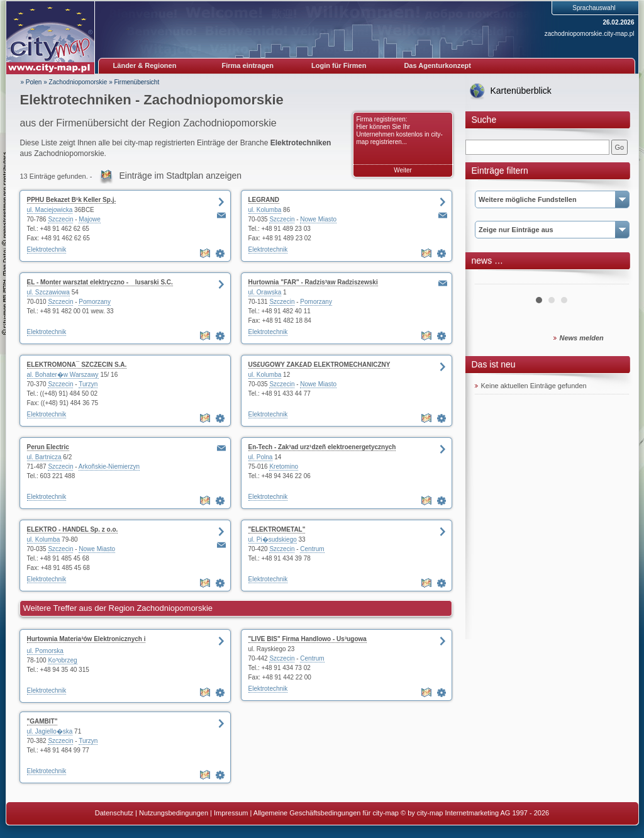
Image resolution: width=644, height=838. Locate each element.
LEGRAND (264, 200)
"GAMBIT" (42, 721)
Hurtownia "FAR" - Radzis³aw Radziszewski (313, 282)
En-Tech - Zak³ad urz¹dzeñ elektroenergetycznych (322, 447)
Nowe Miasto (318, 219)
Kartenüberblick (521, 91)
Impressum (231, 813)
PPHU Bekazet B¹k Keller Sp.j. (72, 200)
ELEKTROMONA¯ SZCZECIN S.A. (77, 365)
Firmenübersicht (137, 82)
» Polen (31, 82)
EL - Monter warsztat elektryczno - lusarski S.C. (100, 282)
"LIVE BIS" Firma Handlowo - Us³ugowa (308, 639)
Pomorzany (95, 302)
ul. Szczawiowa (48, 292)
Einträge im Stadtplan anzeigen (181, 176)
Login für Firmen (339, 65)
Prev (491, 279)
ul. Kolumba (265, 210)
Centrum (312, 549)
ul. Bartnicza (44, 457)
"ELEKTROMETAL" (277, 529)
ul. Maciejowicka (50, 210)
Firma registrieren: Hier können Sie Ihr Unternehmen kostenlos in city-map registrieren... (400, 131)
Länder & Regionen (145, 65)
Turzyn (88, 384)
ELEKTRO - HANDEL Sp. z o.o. (73, 529)
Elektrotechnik (47, 249)
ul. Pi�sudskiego (273, 539)
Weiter (403, 170)
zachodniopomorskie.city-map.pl (590, 34)
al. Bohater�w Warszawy (63, 375)
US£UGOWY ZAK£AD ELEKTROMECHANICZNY (319, 365)
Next (613, 279)
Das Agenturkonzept (437, 65)
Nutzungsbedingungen (174, 813)
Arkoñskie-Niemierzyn (109, 466)
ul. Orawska (265, 292)
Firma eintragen (248, 65)
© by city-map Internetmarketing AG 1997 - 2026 (475, 813)
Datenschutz (114, 813)
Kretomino (284, 466)
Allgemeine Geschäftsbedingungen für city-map (326, 813)
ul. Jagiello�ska (50, 731)
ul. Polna (261, 457)
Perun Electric (48, 447)
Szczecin (60, 219)
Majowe (89, 219)
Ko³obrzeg (62, 660)
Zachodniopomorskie (78, 82)
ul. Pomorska (45, 651)
